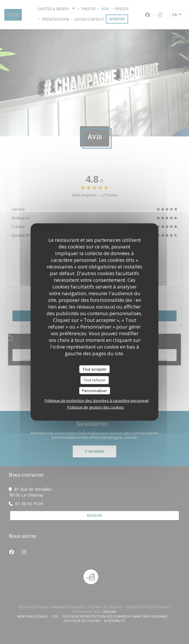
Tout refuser (94, 380)
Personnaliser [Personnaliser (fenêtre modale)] (94, 390)
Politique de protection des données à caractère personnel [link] (97, 401)
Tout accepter (95, 369)
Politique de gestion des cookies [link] (96, 407)
